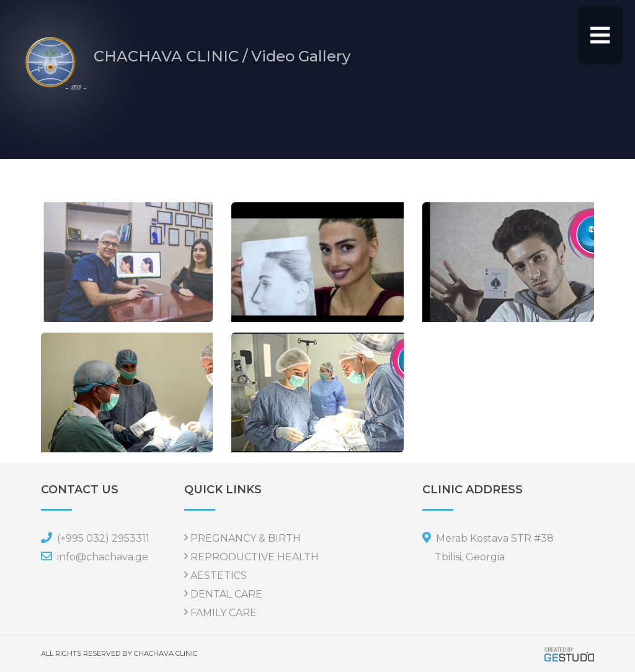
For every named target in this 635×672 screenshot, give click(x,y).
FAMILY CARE (224, 613)
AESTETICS (219, 576)
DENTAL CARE (226, 594)
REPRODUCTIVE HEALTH (255, 557)
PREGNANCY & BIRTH (246, 538)
